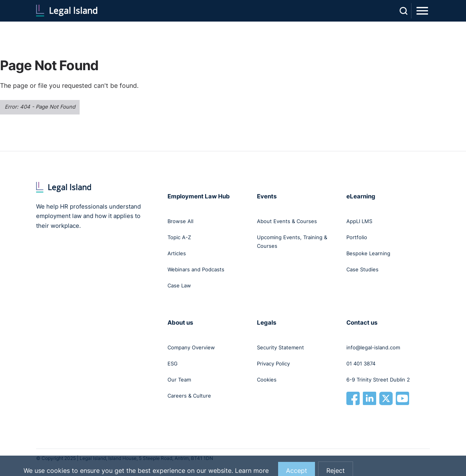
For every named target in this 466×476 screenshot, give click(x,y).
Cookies (267, 380)
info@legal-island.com (373, 347)
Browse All (180, 221)
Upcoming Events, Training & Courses (292, 242)
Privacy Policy (273, 363)
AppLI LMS (359, 221)
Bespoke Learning (368, 253)
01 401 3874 (361, 363)
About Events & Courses (287, 221)
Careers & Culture (189, 396)
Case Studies (362, 269)
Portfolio (357, 237)
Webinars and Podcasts (196, 269)
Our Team (179, 380)
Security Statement (280, 347)
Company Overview (191, 347)
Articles (177, 253)
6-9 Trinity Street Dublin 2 (378, 380)
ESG (173, 363)
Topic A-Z (179, 237)
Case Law (179, 285)
